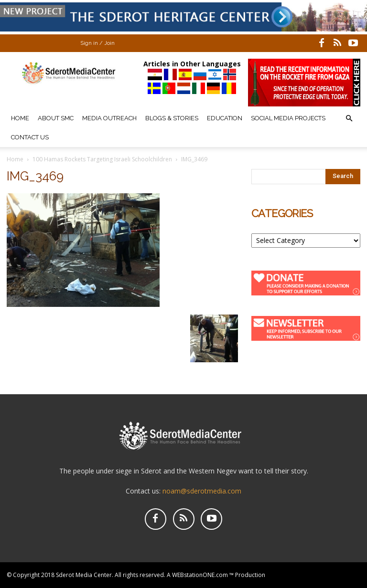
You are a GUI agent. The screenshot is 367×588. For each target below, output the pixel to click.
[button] (349, 119)
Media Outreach (109, 118)
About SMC (56, 118)
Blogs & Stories (172, 118)
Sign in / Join (97, 43)
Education (225, 118)
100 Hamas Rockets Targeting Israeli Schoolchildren (102, 159)
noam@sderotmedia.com (202, 491)
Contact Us (30, 137)
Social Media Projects (288, 118)
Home (20, 118)
